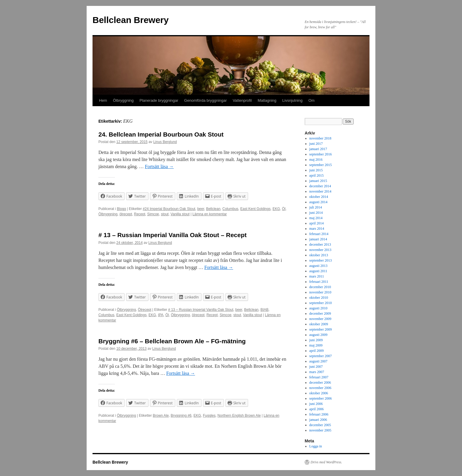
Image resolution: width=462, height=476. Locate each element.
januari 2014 (318, 239)
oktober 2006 (319, 393)
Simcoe (153, 214)
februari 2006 (319, 414)
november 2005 (320, 430)
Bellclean (213, 209)
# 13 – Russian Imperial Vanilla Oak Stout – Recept (173, 235)
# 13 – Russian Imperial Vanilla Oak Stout (201, 310)
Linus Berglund (165, 142)
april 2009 (317, 351)
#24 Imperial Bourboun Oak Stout (169, 209)
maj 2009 (316, 345)
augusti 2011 (318, 271)
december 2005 (320, 425)
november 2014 (320, 191)
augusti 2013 (319, 266)
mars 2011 (317, 276)
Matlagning (267, 100)
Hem (103, 100)
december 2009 (320, 313)
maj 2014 (316, 218)
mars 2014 (317, 229)
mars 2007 (317, 372)
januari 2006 (318, 420)
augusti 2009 (319, 335)
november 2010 (320, 292)
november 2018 (320, 138)
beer (201, 209)
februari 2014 (319, 234)
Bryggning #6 (181, 416)
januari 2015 (318, 181)
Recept (140, 214)
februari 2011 (319, 282)
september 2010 (321, 303)
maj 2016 (316, 160)
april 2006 (317, 409)
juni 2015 (316, 170)
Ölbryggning (123, 100)
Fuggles (209, 416)
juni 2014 (316, 213)
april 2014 (317, 223)
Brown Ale (161, 416)
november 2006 (320, 388)
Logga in (316, 446)
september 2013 (321, 260)
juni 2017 (316, 144)
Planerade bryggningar (159, 100)
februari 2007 (319, 377)
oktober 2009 (319, 324)
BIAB (264, 310)
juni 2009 (316, 340)
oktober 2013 (319, 255)
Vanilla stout (180, 214)
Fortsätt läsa (159, 166)
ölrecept (126, 214)
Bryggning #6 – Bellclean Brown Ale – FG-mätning (172, 341)
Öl (284, 209)
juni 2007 (316, 367)
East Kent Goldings (255, 209)
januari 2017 (318, 149)
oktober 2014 (319, 197)
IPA (161, 315)
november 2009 (320, 319)
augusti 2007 (319, 361)
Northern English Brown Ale (239, 416)
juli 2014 (316, 207)
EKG (276, 209)
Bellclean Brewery (131, 20)
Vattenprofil (242, 100)
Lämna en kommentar (210, 214)
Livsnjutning (292, 100)
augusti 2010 (319, 308)
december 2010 (320, 287)
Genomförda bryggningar (206, 100)
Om (312, 100)
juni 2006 (316, 404)
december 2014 (320, 186)
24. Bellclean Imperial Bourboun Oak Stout (161, 134)
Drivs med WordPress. (326, 462)
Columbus (230, 209)
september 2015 (321, 165)
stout (165, 214)
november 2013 (320, 250)
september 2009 (321, 329)
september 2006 (321, 398)
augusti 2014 (319, 202)
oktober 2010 (319, 298)
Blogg (122, 209)
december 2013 (320, 244)
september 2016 (321, 154)
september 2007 (321, 356)
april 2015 (317, 175)
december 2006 (320, 383)
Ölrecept (145, 310)
